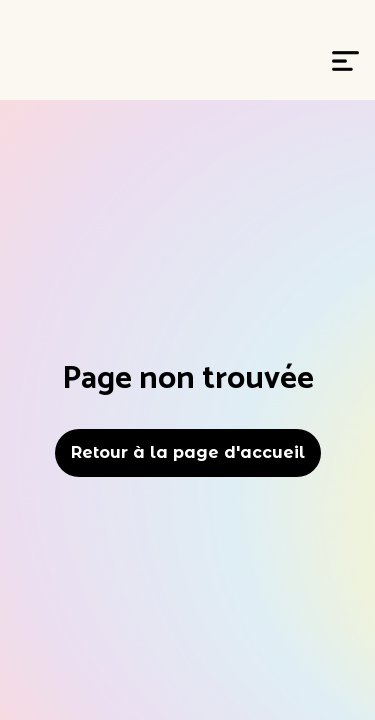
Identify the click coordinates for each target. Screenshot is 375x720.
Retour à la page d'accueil (188, 452)
